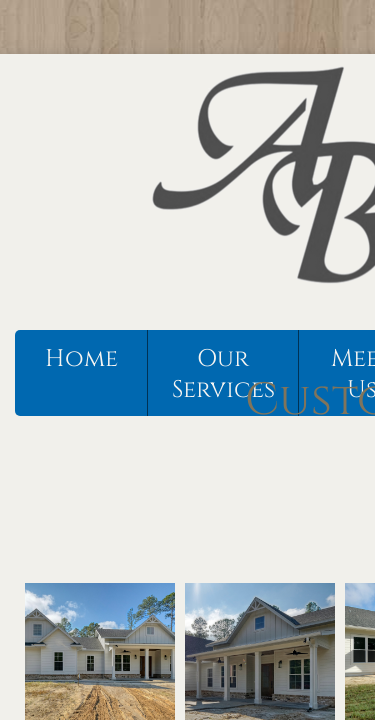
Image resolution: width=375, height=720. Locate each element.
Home (81, 359)
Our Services (223, 374)
